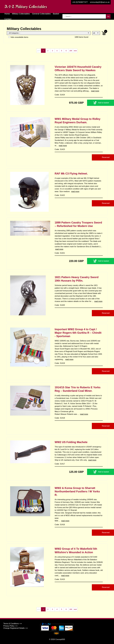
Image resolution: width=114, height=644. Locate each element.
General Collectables (41, 14)
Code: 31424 (60, 95)
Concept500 (60, 639)
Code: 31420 (60, 305)
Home (7, 14)
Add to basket (89, 103)
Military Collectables (21, 14)
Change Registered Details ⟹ (16, 628)
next (75, 51)
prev (39, 51)
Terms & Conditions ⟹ (13, 624)
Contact (8, 19)
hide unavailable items (18, 37)
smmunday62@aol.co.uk (100, 2)
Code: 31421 (60, 253)
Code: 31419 (60, 363)
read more (95, 91)
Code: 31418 (60, 418)
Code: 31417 (60, 464)
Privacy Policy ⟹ (10, 626)
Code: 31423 (60, 149)
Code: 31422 (60, 195)
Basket (56, 14)
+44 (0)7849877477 (80, 2)
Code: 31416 (60, 525)
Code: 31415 (60, 579)
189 (71, 51)
